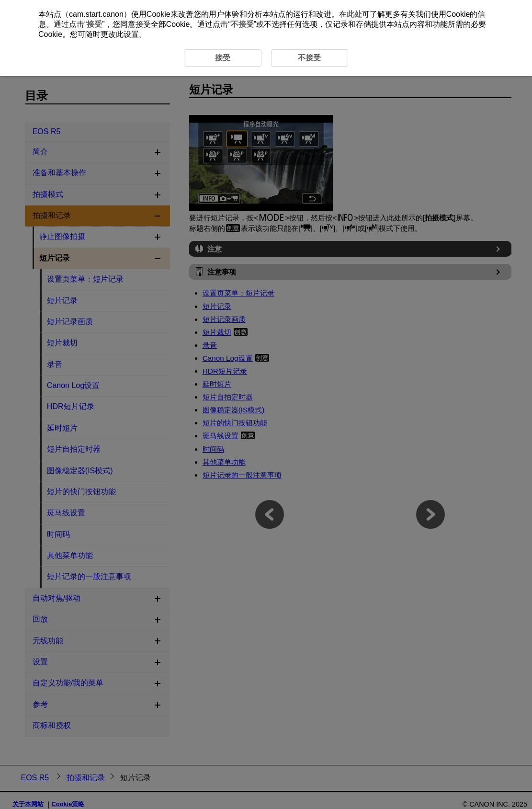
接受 (94, 24)
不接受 (242, 24)
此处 (354, 14)
